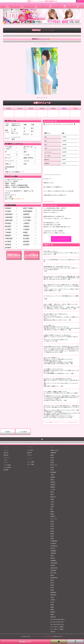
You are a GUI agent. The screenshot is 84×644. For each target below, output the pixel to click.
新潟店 (52, 521)
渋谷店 (52, 470)
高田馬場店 (53, 472)
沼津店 (52, 539)
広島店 (52, 585)
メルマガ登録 (7, 465)
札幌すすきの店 (54, 450)
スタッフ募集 (30, 464)
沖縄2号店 (53, 617)
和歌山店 (53, 558)
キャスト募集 (30, 462)
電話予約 (29, 453)
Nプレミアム (54, 519)
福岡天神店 (53, 595)
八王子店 (53, 490)
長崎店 (52, 607)
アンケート (6, 458)
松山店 (52, 588)
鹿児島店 (53, 612)
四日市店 (53, 548)
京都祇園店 (53, 551)
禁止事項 (6, 470)
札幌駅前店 (53, 453)
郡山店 (52, 463)
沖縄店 (52, 615)
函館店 (52, 455)
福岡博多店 (53, 592)
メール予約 (30, 450)
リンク (5, 463)
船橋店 (52, 512)
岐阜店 (52, 531)
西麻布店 (53, 487)
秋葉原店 (53, 477)
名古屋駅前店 (54, 541)
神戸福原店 (53, 570)
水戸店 (52, 502)
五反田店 (53, 485)
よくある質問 (7, 467)
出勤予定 (6, 455)
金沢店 (52, 526)
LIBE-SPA (53, 632)
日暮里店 (53, 482)
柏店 (52, 509)
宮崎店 (52, 610)
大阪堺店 (53, 566)
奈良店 (52, 556)
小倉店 (52, 597)
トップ (5, 450)
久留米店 (53, 600)
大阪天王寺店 (54, 568)
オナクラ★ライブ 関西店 (57, 629)
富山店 (52, 524)
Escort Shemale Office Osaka (57, 624)
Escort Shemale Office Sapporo (58, 619)
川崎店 (52, 499)
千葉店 (52, 507)
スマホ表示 (23, 432)
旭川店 (52, 458)
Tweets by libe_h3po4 (49, 201)
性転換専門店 (54, 578)
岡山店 (52, 580)
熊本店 (52, 605)
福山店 (52, 583)
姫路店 (52, 575)
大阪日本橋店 (54, 563)
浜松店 (52, 536)
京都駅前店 (53, 553)
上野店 (52, 475)
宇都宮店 (53, 516)
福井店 (52, 529)
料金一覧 (6, 453)
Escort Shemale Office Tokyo (57, 622)
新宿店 (52, 467)
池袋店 (52, 480)
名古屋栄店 (53, 543)
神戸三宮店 (53, 573)
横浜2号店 (53, 497)
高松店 (52, 590)
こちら (22, 172)
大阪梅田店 (53, 561)
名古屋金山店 (54, 546)
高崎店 (52, 514)
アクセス (29, 455)
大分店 (52, 602)
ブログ (5, 460)
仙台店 (52, 460)
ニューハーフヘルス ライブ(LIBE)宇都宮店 (41, 636)
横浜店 (52, 494)
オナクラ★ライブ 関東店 (57, 627)
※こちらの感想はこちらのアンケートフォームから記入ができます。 (61, 422)
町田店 (52, 492)
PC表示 (8, 432)
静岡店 (52, 534)
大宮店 (52, 504)
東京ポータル (54, 465)
